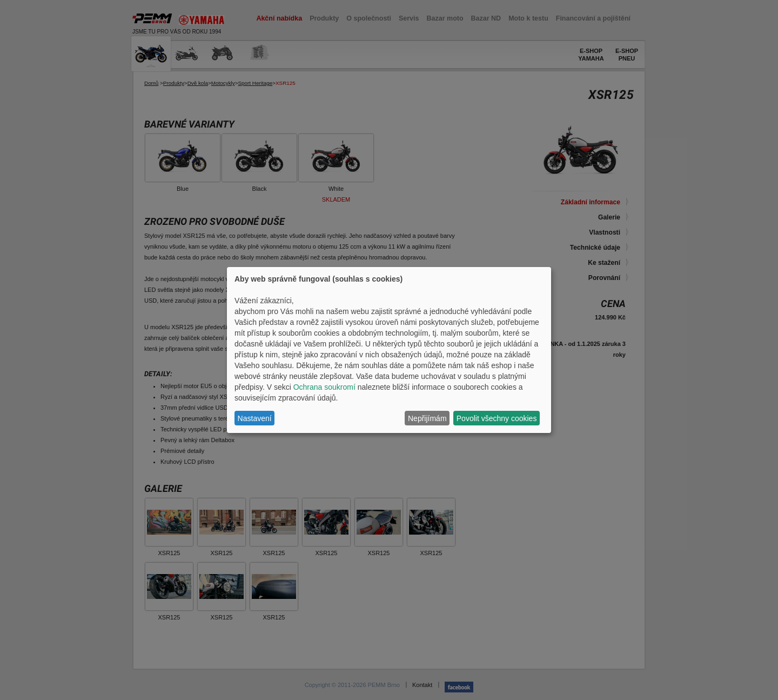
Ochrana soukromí (324, 387)
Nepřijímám (427, 418)
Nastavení (255, 418)
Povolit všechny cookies (497, 418)
